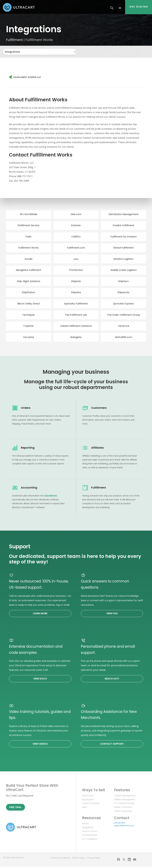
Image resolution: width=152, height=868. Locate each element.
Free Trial (15, 808)
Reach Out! (112, 680)
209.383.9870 (120, 824)
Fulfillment (14, 41)
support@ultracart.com (124, 827)
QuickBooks (51, 497)
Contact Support (112, 745)
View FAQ (112, 615)
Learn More (40, 615)
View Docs (40, 680)
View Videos (40, 745)
